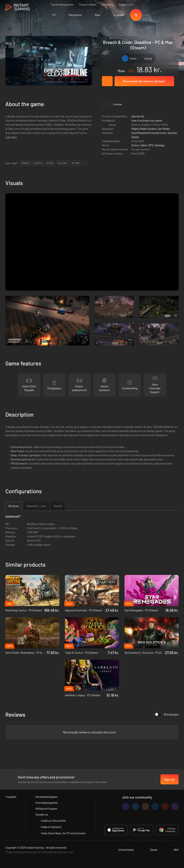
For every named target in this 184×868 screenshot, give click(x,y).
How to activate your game (147, 120)
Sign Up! (170, 779)
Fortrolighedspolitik (47, 803)
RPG (151, 145)
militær (76, 163)
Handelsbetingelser (47, 797)
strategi (38, 163)
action (50, 163)
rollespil (63, 163)
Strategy (159, 145)
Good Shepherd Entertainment (149, 133)
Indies (144, 145)
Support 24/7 (126, 4)
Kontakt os (42, 815)
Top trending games (62, 4)
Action (135, 145)
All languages (167, 714)
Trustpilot (11, 797)
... (85, 163)
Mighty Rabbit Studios (144, 129)
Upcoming (107, 4)
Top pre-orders (87, 4)
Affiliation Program (46, 809)
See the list (138, 116)
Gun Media (164, 129)
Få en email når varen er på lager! (144, 81)
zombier (25, 163)
